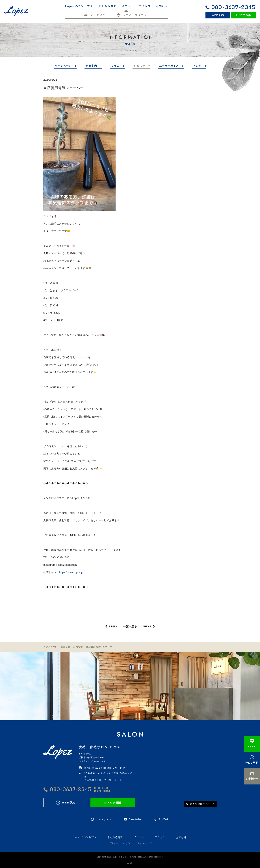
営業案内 (91, 66)
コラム (115, 66)
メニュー (139, 837)
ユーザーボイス (169, 66)
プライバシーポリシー (121, 843)
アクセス (160, 837)
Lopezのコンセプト (85, 837)
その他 (197, 66)
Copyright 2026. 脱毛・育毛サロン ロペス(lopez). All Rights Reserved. (130, 857)
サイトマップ (144, 843)
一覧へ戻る (130, 626)
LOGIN (130, 863)
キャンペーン (63, 66)
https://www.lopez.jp (71, 572)
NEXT (147, 626)
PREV (113, 626)
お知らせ (139, 66)
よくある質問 (115, 837)
